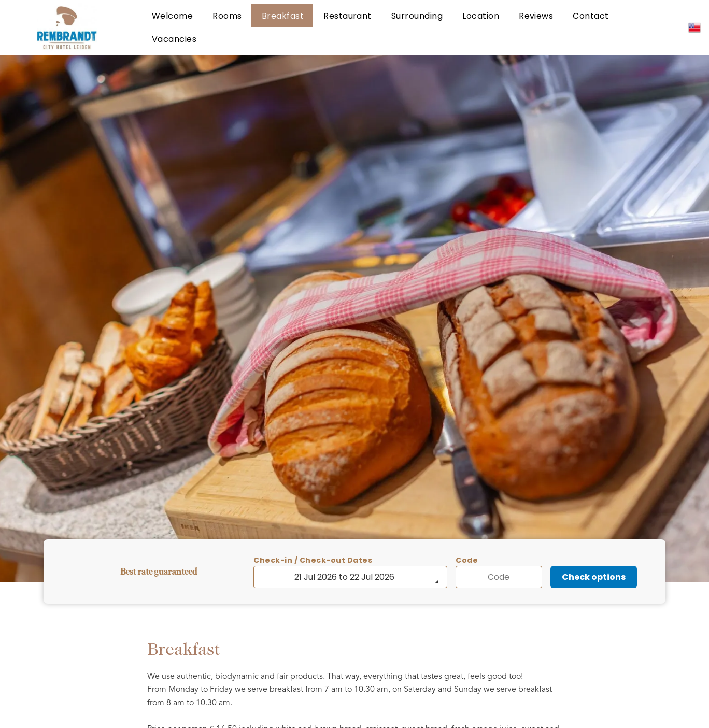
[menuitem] (172, 16)
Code (467, 560)
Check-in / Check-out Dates (313, 560)
